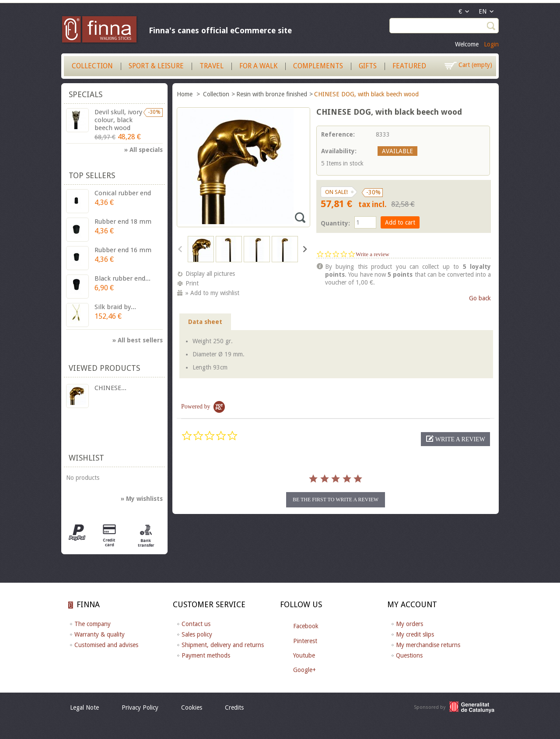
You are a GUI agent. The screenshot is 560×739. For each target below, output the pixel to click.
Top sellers (92, 175)
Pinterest (305, 641)
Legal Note (84, 707)
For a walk (258, 66)
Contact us (196, 624)
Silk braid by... (115, 307)
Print (192, 283)
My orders (409, 624)
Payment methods (206, 655)
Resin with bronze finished (272, 94)
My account (412, 604)
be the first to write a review (336, 500)
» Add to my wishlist (212, 293)
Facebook (306, 626)
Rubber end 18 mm (123, 222)
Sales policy (197, 634)
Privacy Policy (140, 707)
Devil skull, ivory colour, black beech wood (118, 120)
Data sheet (205, 322)
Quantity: (335, 223)
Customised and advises (106, 645)
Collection (92, 66)
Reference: (338, 134)
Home (185, 94)
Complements (318, 66)
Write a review (373, 254)
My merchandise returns (428, 645)
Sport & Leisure (156, 66)
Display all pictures (210, 274)
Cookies (192, 707)
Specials (86, 94)
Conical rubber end (123, 193)
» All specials (143, 150)
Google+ (304, 670)
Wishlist (86, 458)
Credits (234, 707)
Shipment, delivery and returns (223, 645)
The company (93, 624)
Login (491, 44)
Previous (180, 249)
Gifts (368, 66)
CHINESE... (110, 388)
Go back (480, 298)
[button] (455, 439)
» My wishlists (142, 499)
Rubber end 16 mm (123, 250)
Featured (409, 66)
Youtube (304, 655)
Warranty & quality (100, 634)
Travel (212, 66)
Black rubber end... (122, 278)
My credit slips (415, 634)
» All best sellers (138, 340)
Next (304, 249)
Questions (409, 655)
